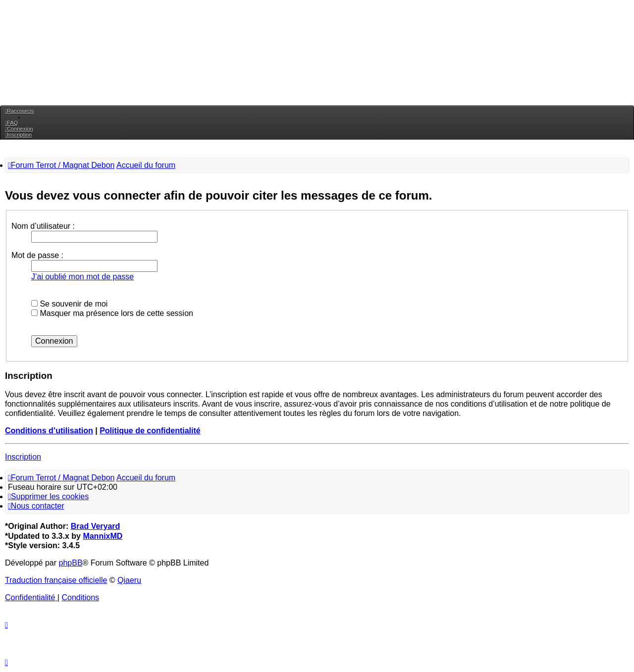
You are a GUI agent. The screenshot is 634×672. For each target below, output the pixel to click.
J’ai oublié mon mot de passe (82, 277)
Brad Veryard (96, 526)
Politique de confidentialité (150, 431)
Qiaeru (129, 580)
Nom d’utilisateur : (43, 226)
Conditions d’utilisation (49, 431)
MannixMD (103, 536)
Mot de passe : (37, 255)
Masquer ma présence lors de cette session (112, 313)
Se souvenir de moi (69, 304)
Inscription (23, 457)
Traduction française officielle (56, 580)
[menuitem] (11, 123)
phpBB (71, 563)
